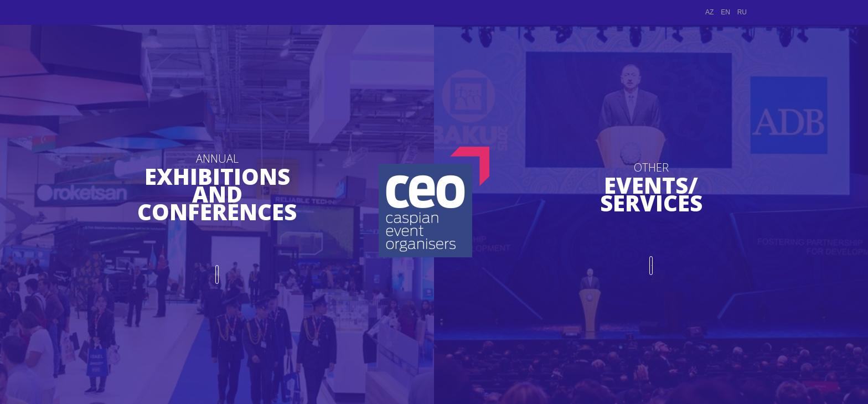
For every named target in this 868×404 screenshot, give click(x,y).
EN (725, 12)
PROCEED (217, 269)
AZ (709, 12)
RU (742, 12)
